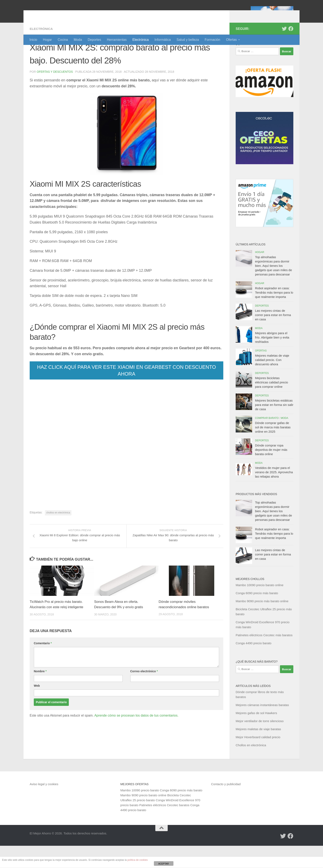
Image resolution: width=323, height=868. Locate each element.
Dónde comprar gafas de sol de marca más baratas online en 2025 (273, 449)
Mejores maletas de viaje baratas (258, 751)
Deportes (94, 40)
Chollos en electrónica (251, 767)
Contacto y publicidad (226, 806)
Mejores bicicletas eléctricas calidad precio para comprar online (272, 405)
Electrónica (141, 40)
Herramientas (117, 40)
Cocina (63, 40)
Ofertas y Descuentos (55, 94)
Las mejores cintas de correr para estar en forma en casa (273, 337)
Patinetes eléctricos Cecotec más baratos (264, 657)
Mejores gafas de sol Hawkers (256, 735)
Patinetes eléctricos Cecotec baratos (164, 827)
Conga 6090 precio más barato (257, 615)
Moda (78, 40)
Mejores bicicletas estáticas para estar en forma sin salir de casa (274, 427)
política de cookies (138, 860)
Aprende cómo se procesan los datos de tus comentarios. (136, 738)
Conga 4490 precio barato (253, 665)
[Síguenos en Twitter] (284, 51)
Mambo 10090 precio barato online (260, 607)
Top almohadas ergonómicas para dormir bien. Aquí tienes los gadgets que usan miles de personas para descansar (273, 288)
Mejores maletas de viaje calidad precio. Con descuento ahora (272, 382)
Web (37, 708)
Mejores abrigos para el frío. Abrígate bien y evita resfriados (272, 360)
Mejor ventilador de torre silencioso (260, 743)
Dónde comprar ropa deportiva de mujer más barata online (271, 472)
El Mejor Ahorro (61, 14)
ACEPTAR (163, 864)
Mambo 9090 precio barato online (143, 817)
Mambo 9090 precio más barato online (262, 623)
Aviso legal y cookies (44, 806)
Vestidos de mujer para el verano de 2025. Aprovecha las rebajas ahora (274, 494)
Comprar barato (267, 440)
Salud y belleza (188, 40)
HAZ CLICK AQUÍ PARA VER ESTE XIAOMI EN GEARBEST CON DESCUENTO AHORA (126, 392)
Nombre (40, 693)
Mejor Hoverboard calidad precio (258, 759)
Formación (213, 40)
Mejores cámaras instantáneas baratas (262, 727)
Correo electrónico (144, 693)
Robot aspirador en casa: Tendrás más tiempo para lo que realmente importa (274, 315)
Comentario (43, 665)
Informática (163, 40)
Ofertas (231, 40)
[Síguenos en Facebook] (291, 51)
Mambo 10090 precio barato (140, 812)
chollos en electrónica (58, 535)
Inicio (33, 40)
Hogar (47, 40)
